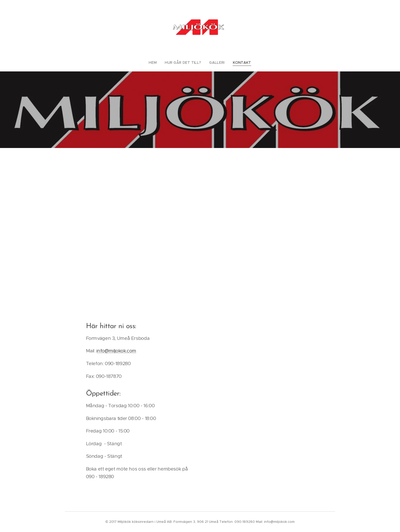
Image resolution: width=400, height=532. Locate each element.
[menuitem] (157, 63)
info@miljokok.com (116, 351)
